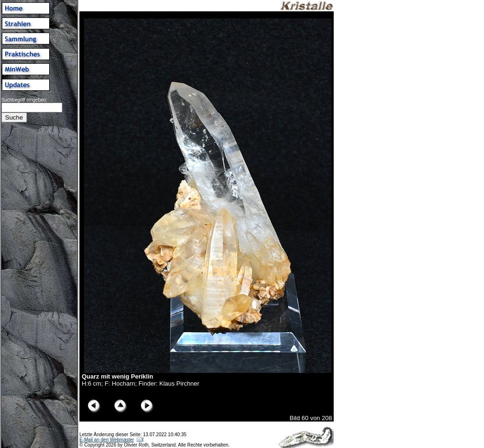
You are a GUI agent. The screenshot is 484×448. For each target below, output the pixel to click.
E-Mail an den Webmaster (107, 440)
